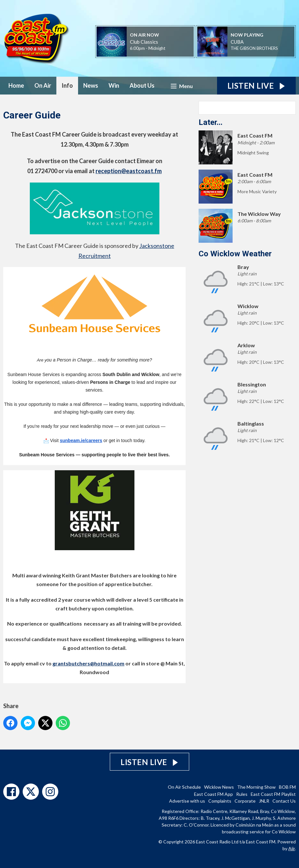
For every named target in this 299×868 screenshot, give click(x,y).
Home (16, 85)
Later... (211, 122)
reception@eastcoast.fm (129, 171)
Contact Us (284, 801)
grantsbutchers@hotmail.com (88, 663)
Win (114, 85)
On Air (43, 85)
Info (67, 85)
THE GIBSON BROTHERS (254, 48)
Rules (242, 794)
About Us (142, 85)
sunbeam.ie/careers (81, 440)
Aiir (292, 848)
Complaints (220, 801)
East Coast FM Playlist (273, 794)
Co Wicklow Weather (235, 254)
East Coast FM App (213, 794)
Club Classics (144, 42)
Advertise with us (187, 801)
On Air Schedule (184, 787)
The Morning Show (256, 787)
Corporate (245, 801)
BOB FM (287, 787)
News (91, 85)
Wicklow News (219, 787)
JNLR (264, 801)
